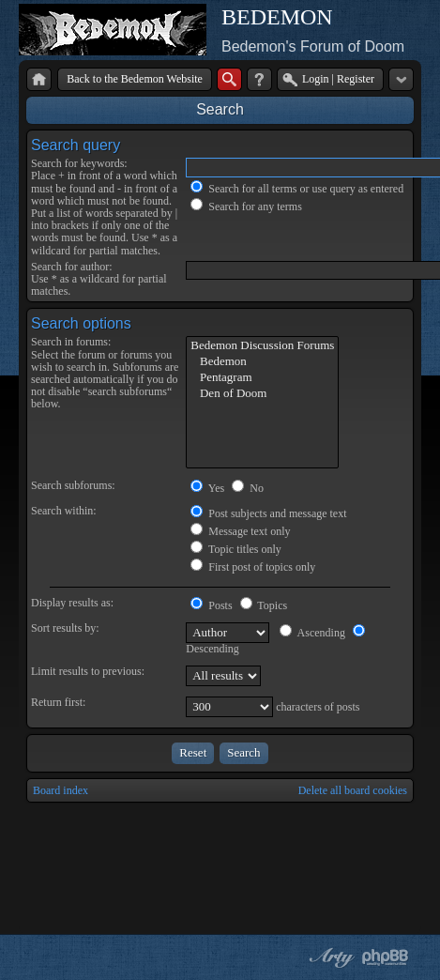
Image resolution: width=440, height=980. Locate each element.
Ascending (312, 633)
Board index (61, 790)
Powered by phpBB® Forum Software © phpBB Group (386, 957)
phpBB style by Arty (329, 957)
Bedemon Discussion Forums (262, 346)
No (248, 488)
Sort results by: (65, 628)
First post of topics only (253, 567)
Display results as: (72, 603)
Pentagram (262, 378)
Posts (211, 605)
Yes (207, 488)
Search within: (64, 511)
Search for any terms (246, 207)
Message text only (240, 531)
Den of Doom (262, 394)
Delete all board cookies (353, 790)
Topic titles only (236, 549)
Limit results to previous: (88, 671)
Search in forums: (71, 342)
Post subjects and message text (268, 513)
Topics (264, 605)
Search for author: (72, 267)
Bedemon (262, 362)
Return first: (58, 702)
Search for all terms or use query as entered (297, 189)
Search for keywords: (79, 163)
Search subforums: (73, 485)
